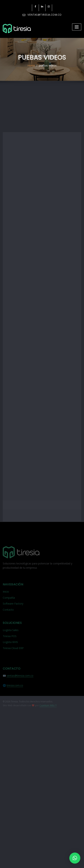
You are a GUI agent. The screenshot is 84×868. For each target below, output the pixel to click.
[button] (75, 858)
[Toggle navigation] (77, 26)
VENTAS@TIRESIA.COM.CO (44, 15)
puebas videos (47, 69)
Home (32, 69)
